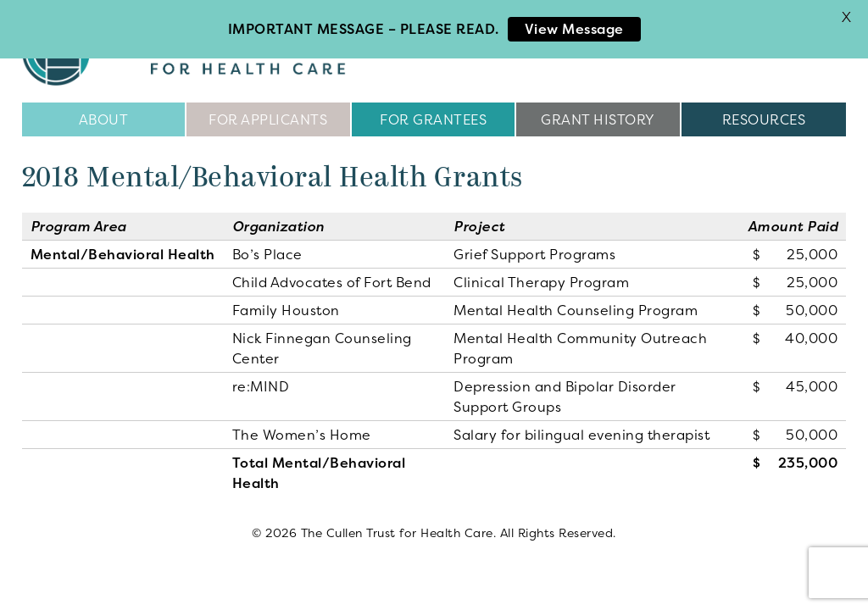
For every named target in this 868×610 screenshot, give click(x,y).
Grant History (598, 119)
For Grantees (433, 119)
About (104, 119)
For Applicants (268, 119)
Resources (764, 119)
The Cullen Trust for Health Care (201, 51)
